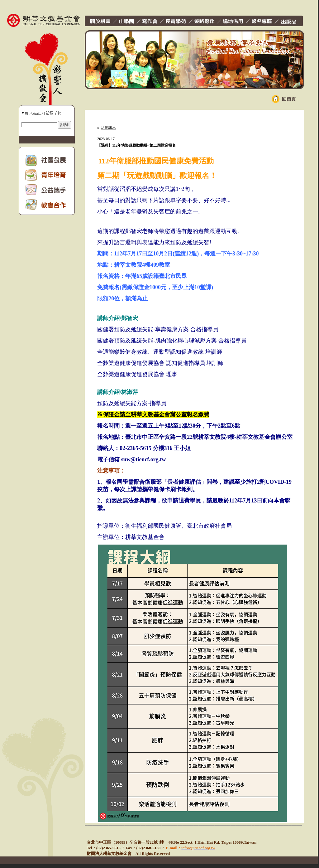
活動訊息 (108, 128)
